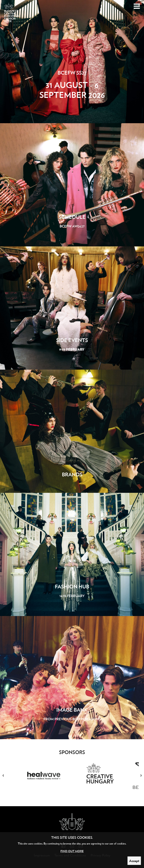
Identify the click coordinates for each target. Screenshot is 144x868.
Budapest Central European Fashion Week (11, 15)
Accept (134, 861)
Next (141, 776)
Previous (3, 776)
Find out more (72, 851)
